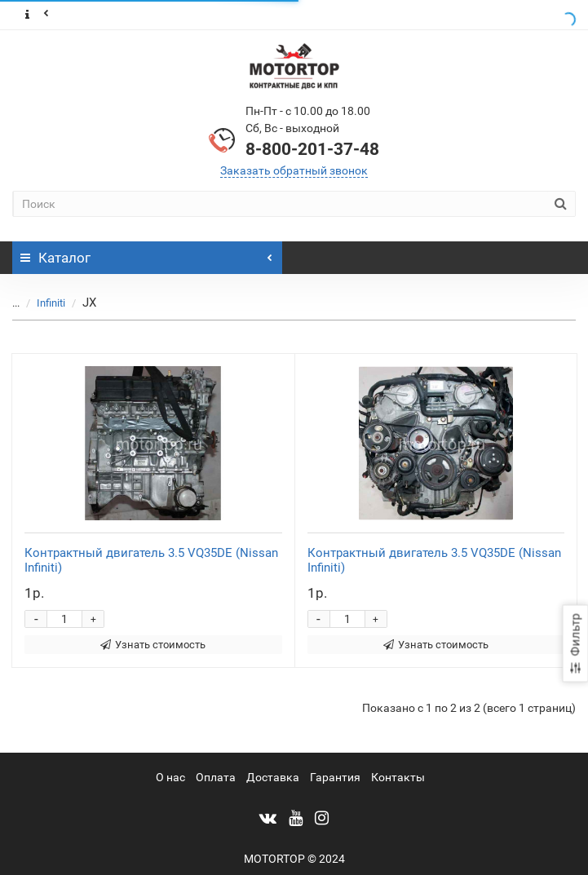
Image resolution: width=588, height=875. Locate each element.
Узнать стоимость (153, 645)
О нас (170, 777)
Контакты (398, 777)
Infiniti (51, 303)
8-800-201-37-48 (312, 149)
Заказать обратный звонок (294, 170)
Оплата (216, 777)
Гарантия (335, 777)
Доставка (273, 777)
